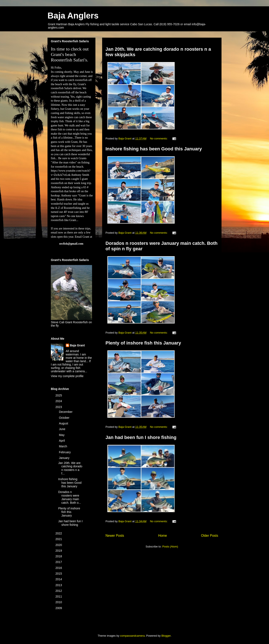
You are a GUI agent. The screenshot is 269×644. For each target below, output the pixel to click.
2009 (59, 608)
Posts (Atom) (170, 547)
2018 (59, 556)
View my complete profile (67, 376)
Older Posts (210, 536)
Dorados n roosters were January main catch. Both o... (70, 497)
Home (163, 536)
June (62, 429)
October (65, 418)
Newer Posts (115, 536)
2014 (59, 579)
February (65, 452)
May (62, 435)
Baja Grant (77, 345)
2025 (59, 395)
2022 (59, 533)
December (66, 412)
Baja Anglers (73, 16)
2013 (59, 585)
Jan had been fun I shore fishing (141, 437)
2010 (59, 602)
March (63, 446)
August (64, 423)
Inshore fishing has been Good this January (154, 149)
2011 (59, 596)
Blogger (166, 636)
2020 (59, 545)
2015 (59, 574)
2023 (59, 407)
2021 (59, 539)
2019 (59, 551)
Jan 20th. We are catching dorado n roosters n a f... (70, 468)
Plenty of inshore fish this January (143, 343)
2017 (59, 562)
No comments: (159, 138)
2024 (59, 401)
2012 (59, 591)
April (62, 441)
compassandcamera (132, 636)
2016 (59, 568)
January (65, 458)
